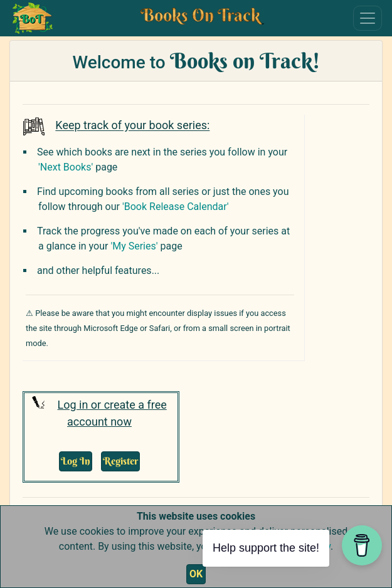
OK (196, 574)
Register (120, 461)
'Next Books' (66, 167)
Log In (76, 461)
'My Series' (134, 246)
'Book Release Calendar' (176, 207)
